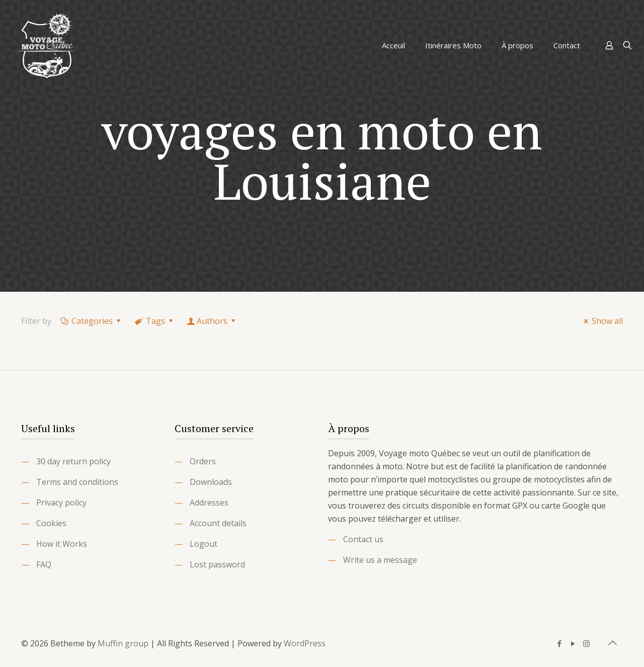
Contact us (363, 539)
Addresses (209, 503)
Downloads (211, 482)
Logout (204, 544)
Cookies (51, 523)
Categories (92, 321)
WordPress (305, 643)
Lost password (217, 564)
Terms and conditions (77, 482)
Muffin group (123, 643)
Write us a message (380, 560)
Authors (212, 321)
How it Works (62, 544)
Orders (203, 461)
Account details (218, 523)
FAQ (44, 564)
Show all (602, 321)
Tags (155, 321)
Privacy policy (61, 503)
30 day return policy (73, 461)
